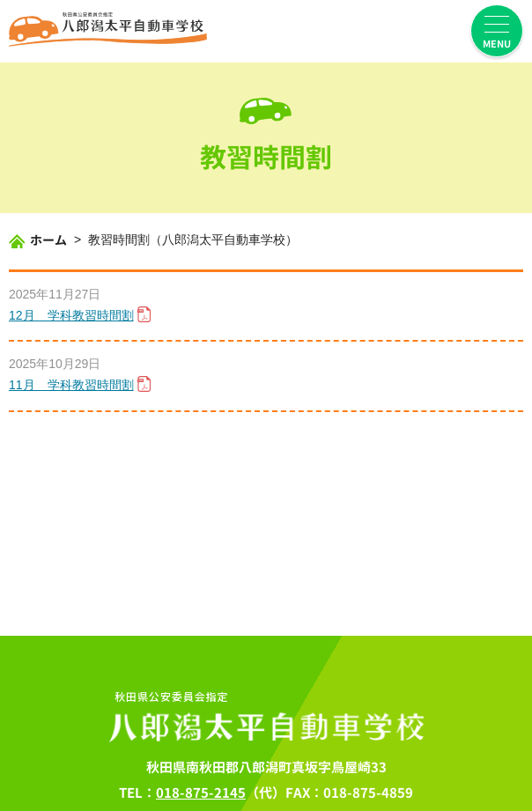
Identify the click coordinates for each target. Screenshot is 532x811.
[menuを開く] (497, 31)
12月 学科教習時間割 (71, 316)
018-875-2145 (201, 793)
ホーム (48, 240)
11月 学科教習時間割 (71, 386)
